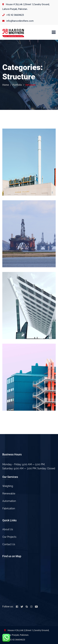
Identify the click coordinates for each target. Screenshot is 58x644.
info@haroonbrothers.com (20, 21)
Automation (9, 501)
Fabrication (9, 508)
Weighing (8, 486)
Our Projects (9, 537)
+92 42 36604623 (15, 15)
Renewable (9, 494)
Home (6, 85)
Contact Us (9, 544)
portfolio (17, 85)
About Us (8, 529)
